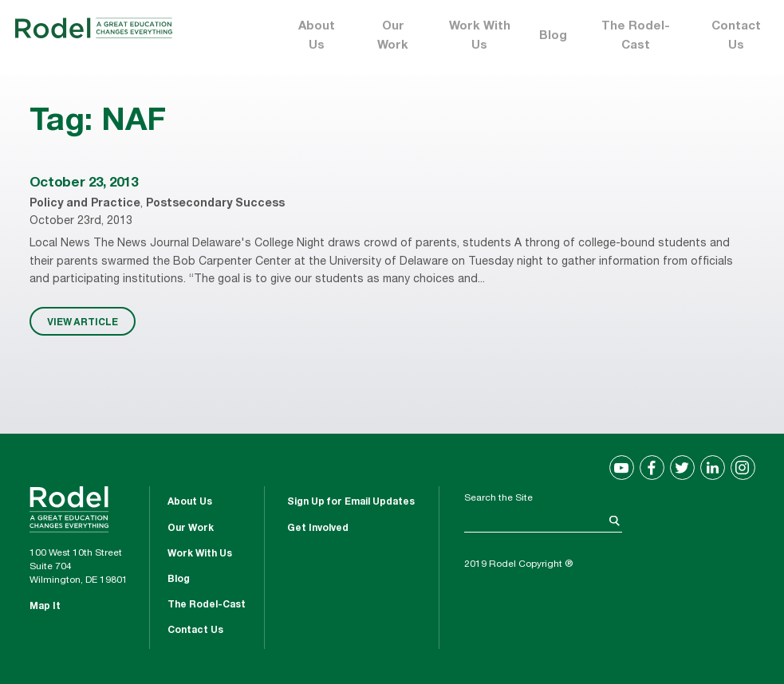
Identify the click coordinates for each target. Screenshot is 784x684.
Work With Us (480, 36)
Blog (553, 36)
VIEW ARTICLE (83, 321)
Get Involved (318, 529)
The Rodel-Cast (636, 36)
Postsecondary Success (215, 204)
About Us (317, 36)
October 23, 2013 (84, 184)
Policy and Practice (85, 204)
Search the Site (498, 498)
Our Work (393, 36)
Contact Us (736, 36)
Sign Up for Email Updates (351, 502)
